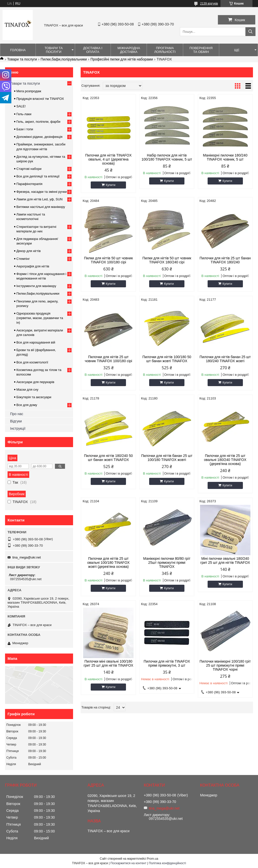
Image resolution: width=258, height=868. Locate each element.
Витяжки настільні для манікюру (41, 207)
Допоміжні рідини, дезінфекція (39, 137)
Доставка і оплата (93, 50)
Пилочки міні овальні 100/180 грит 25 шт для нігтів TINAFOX (108, 663)
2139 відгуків (209, 4)
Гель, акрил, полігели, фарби (38, 122)
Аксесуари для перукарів (35, 382)
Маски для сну (27, 390)
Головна (18, 50)
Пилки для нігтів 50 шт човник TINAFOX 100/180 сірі (108, 260)
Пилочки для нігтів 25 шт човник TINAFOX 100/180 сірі (108, 359)
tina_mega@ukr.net (27, 557)
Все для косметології (32, 362)
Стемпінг (23, 259)
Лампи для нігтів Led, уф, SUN (39, 199)
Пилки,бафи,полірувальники (64, 59)
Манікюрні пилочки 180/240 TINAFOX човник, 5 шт (225, 157)
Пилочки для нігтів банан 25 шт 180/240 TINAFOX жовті (225, 359)
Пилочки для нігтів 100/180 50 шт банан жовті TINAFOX (167, 359)
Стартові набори (29, 169)
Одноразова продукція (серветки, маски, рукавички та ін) (40, 318)
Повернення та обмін (201, 50)
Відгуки (16, 421)
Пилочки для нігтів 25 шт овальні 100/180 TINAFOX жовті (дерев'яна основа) (108, 563)
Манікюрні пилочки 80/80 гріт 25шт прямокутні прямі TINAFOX (167, 563)
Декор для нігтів (28, 251)
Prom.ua (153, 859)
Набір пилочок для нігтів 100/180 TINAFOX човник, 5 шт (167, 157)
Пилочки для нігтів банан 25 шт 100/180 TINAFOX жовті (167, 458)
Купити (111, 185)
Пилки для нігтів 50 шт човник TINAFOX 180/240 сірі (167, 260)
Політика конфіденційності (168, 863)
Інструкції (18, 428)
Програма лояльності (165, 50)
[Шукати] (250, 32)
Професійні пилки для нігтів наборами (122, 59)
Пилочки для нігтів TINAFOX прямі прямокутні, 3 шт (167, 663)
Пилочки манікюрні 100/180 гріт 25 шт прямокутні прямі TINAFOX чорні (225, 665)
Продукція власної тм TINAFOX (40, 99)
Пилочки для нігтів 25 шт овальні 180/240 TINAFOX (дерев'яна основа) (225, 460)
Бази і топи (25, 129)
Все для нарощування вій (36, 342)
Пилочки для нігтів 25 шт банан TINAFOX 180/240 (225, 260)
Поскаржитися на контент (128, 863)
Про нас (17, 414)
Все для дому (27, 405)
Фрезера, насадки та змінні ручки (42, 192)
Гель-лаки (24, 114)
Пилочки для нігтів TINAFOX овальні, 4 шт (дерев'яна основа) (108, 159)
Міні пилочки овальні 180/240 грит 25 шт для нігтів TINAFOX (225, 561)
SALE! (21, 106)
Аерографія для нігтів (33, 266)
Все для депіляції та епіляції (38, 176)
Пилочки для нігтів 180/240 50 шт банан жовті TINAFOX (109, 458)
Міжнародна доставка (129, 50)
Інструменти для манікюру (36, 286)
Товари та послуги (54, 50)
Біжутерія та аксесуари (34, 397)
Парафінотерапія (29, 184)
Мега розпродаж (29, 91)
